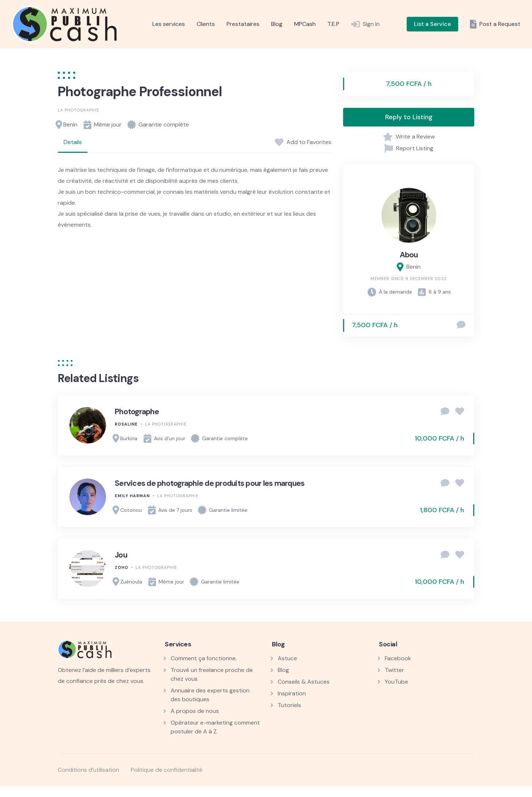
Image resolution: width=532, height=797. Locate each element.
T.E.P (333, 24)
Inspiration (292, 693)
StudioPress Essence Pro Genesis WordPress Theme (321, 795)
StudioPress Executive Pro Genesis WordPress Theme (341, 795)
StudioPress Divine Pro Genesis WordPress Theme (243, 795)
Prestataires (243, 24)
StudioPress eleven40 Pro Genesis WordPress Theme (282, 795)
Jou (121, 555)
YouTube (396, 682)
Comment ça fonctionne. (204, 658)
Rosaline (126, 424)
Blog (277, 24)
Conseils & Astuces (304, 682)
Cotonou (131, 510)
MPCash (305, 24)
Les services (169, 24)
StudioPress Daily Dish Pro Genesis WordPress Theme (204, 795)
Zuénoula (131, 582)
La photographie (78, 110)
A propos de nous (195, 711)
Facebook (398, 658)
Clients (206, 24)
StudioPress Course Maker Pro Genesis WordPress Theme (183, 795)
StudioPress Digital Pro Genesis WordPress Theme (224, 795)
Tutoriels (289, 705)
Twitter (394, 670)
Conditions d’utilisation (88, 770)
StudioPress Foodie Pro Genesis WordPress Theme (360, 795)
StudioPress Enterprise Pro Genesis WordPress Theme (301, 795)
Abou (409, 255)
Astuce (287, 658)
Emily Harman (132, 496)
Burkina (129, 438)
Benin (70, 124)
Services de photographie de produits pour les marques (210, 483)
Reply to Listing (409, 117)
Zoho (121, 567)
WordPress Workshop (168, 795)
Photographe (137, 412)
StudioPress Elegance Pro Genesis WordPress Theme (262, 795)
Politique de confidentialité (167, 770)
